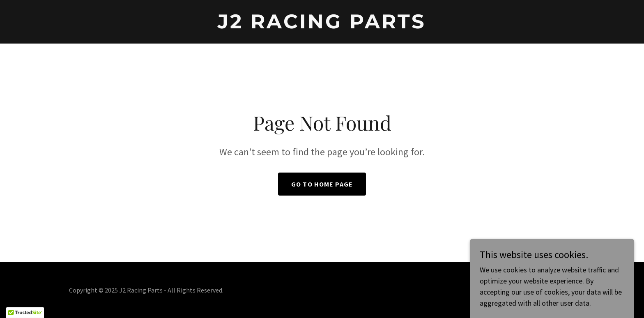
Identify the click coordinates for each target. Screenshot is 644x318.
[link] (322, 26)
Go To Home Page (322, 184)
